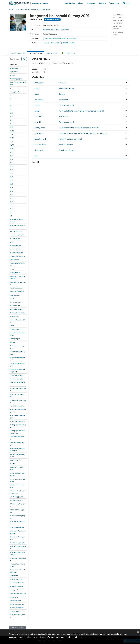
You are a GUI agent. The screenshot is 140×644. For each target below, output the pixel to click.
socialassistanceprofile (18, 593)
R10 (11, 212)
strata (12, 269)
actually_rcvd (40, 139)
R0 (11, 95)
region (37, 88)
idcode (37, 105)
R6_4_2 (12, 134)
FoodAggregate (15, 295)
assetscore (14, 71)
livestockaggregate (16, 375)
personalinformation (17, 586)
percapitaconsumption (17, 256)
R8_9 (11, 198)
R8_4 (11, 180)
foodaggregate (15, 238)
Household (63, 99)
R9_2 (11, 209)
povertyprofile (15, 590)
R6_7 (11, 152)
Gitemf (12, 298)
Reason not (63, 116)
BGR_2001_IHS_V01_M (42, 9)
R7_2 (11, 166)
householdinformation (17, 583)
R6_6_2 (12, 148)
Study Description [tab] (18, 53)
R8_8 (11, 194)
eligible (38, 111)
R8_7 (11, 191)
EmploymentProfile (16, 600)
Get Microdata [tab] (68, 53)
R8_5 (11, 184)
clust (37, 94)
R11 (11, 216)
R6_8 (11, 155)
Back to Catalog (18, 627)
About (81, 3)
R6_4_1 (12, 130)
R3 (11, 106)
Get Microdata (52, 19)
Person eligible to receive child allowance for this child (81, 111)
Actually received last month (70, 139)
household (39, 99)
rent (11, 88)
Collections (91, 3)
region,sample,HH (66, 88)
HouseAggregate (16, 302)
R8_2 (11, 173)
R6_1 (11, 120)
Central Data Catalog (22, 9)
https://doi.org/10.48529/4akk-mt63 (56, 29)
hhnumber (39, 82)
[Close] (138, 632)
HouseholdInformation (17, 604)
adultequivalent (15, 68)
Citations (102, 3)
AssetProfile (14, 597)
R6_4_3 (12, 138)
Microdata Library (40, 3)
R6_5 (11, 141)
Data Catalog (70, 3)
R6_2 (11, 123)
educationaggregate (17, 234)
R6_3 (11, 127)
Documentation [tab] (52, 53)
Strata (12, 325)
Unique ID (63, 82)
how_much (39, 133)
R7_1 (11, 162)
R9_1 (11, 205)
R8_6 (11, 187)
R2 (11, 102)
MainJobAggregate (16, 378)
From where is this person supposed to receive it (79, 127)
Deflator (12, 342)
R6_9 (11, 159)
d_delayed (39, 150)
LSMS (32, 9)
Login (126, 3)
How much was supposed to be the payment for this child (83, 133)
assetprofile (14, 575)
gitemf (12, 242)
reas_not (38, 116)
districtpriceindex (16, 231)
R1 (10, 99)
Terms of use (114, 3)
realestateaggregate (17, 406)
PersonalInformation (17, 607)
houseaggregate (15, 245)
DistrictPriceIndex (16, 288)
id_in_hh (38, 122)
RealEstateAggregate (17, 527)
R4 (11, 109)
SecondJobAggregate (17, 421)
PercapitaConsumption (18, 312)
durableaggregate (16, 79)
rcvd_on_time (40, 144)
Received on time (66, 144)
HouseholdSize (15, 305)
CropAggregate (15, 460)
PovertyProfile (15, 611)
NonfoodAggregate (16, 309)
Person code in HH (67, 105)
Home (11, 9)
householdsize (15, 249)
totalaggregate (15, 272)
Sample (62, 94)
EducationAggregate (17, 291)
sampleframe (14, 259)
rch (36, 156)
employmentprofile (16, 579)
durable (12, 75)
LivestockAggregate (17, 496)
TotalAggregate (15, 329)
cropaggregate (15, 338)
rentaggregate (15, 91)
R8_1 (11, 170)
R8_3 (11, 177)
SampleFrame (14, 316)
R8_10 (12, 201)
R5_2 (11, 116)
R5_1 (11, 113)
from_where (40, 127)
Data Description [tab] (36, 53)
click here (78, 637)
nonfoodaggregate (16, 252)
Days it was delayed (67, 150)
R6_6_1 (12, 145)
